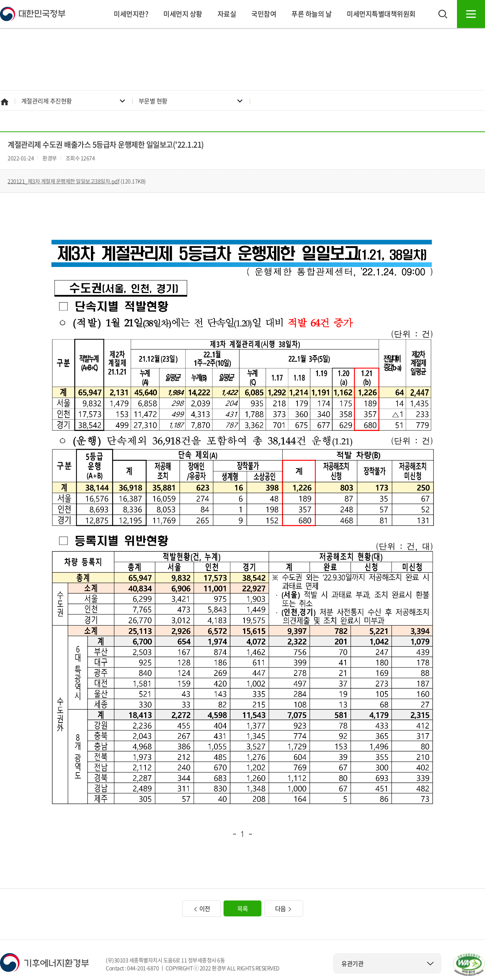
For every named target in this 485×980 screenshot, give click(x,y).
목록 (243, 908)
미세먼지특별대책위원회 (381, 14)
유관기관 (388, 963)
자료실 (227, 14)
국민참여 (264, 14)
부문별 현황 (153, 101)
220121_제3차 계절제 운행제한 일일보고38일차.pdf (63, 181)
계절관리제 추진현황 (47, 101)
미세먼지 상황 (183, 14)
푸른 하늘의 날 (311, 14)
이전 (202, 908)
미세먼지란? (131, 14)
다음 (284, 908)
